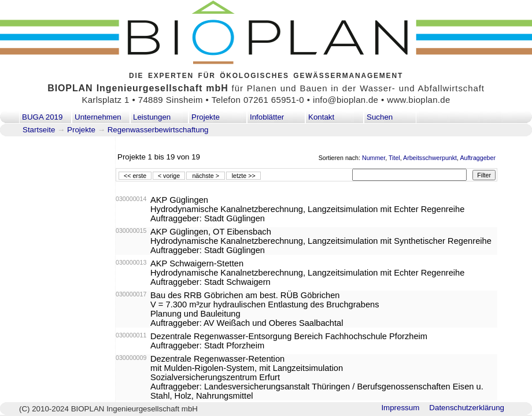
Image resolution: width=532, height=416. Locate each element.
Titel (394, 158)
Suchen (380, 117)
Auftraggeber (478, 158)
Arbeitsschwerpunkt (430, 158)
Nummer (374, 158)
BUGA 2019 (42, 117)
